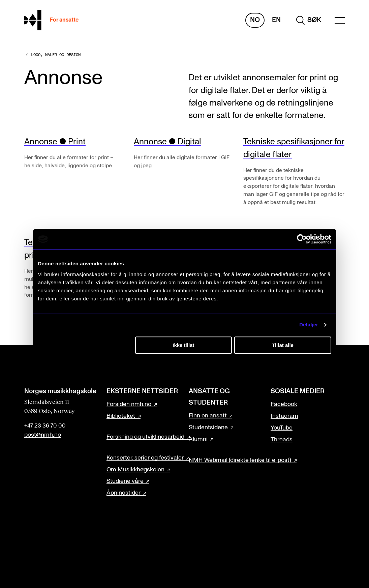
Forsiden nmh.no (129, 404)
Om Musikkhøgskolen (135, 470)
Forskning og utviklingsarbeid (145, 437)
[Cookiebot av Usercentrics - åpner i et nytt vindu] (302, 239)
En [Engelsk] (276, 20)
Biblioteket (121, 416)
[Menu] (340, 20)
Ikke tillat (183, 345)
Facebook (284, 404)
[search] (309, 20)
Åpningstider (124, 493)
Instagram (284, 416)
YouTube (282, 428)
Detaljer (309, 325)
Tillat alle (283, 345)
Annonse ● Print (55, 142)
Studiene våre (125, 481)
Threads (282, 440)
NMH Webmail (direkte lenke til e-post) (240, 460)
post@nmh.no (43, 435)
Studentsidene (208, 428)
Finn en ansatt (208, 416)
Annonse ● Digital (167, 142)
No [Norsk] (255, 20)
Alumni (198, 439)
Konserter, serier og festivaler (145, 458)
